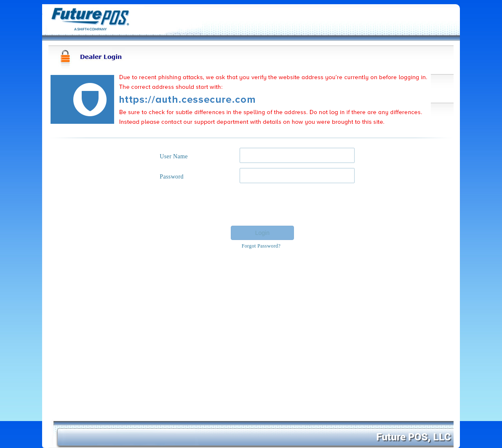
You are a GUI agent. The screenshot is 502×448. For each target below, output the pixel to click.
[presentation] (291, 205)
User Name (174, 156)
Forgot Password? (261, 246)
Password (171, 177)
